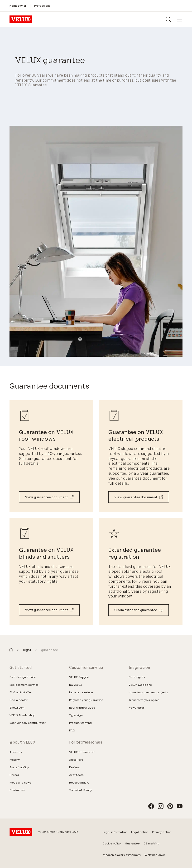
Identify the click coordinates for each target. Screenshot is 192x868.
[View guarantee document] (49, 497)
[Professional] (43, 6)
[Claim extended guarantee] (139, 610)
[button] (11, 650)
